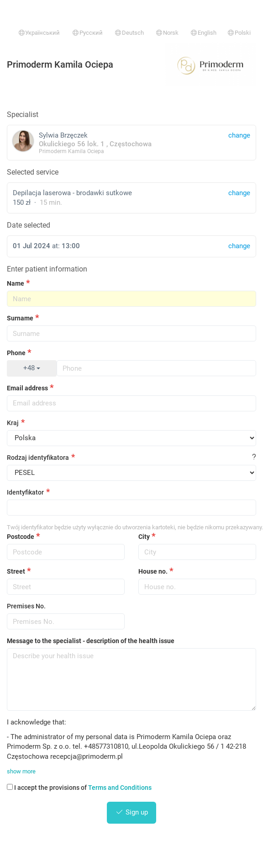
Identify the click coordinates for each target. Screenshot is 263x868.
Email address (27, 388)
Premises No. (26, 606)
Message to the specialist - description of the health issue (91, 641)
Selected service (33, 172)
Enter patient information (47, 269)
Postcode (21, 537)
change (239, 193)
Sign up (131, 812)
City (144, 537)
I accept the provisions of (79, 788)
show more (21, 771)
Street (16, 571)
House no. (153, 571)
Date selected (29, 225)
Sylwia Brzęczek (131, 142)
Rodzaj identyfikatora (38, 458)
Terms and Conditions (120, 788)
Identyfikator (25, 492)
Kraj (13, 423)
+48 (32, 368)
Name (16, 283)
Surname (20, 318)
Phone (16, 353)
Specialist (23, 114)
